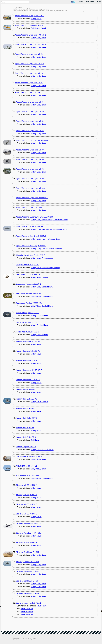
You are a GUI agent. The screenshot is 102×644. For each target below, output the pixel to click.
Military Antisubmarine (42, 258)
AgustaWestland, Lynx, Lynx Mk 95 (30, 169)
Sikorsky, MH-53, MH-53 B (27, 495)
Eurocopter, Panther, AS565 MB (29, 294)
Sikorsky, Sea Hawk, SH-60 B (28, 552)
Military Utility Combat (42, 287)
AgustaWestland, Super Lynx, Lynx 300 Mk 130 (35, 217)
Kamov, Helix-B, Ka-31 (25, 428)
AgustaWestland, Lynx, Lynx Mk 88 (30, 131)
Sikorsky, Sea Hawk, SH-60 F (28, 562)
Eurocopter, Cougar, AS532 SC (28, 274)
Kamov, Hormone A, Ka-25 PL (28, 351)
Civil (35, 440)
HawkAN (27, 612)
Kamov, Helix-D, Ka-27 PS (26, 399)
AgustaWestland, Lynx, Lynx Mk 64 (30, 102)
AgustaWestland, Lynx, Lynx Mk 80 (30, 112)
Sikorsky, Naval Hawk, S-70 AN (28, 603)
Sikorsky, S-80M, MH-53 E (26, 543)
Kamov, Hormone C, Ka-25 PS (28, 380)
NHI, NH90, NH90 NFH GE (27, 466)
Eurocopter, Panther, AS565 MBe (29, 303)
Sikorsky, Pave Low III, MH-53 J (29, 533)
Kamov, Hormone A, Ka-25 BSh (29, 341)
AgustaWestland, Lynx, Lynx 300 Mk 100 (32, 198)
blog (99, 2)
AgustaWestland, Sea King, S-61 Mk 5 (31, 236)
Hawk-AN (27, 609)
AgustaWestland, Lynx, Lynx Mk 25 (29, 83)
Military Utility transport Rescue (46, 239)
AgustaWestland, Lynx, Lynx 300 (29, 207)
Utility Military (38, 459)
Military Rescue (39, 402)
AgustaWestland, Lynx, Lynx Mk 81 (30, 121)
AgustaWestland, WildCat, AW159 (29, 226)
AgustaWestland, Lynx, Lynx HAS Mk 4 (30, 44)
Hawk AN (27, 615)
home (81, 2)
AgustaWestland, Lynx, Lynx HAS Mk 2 (30, 35)
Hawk (42, 606)
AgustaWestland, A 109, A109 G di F (29, 16)
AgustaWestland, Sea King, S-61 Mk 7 (31, 246)
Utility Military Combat (42, 296)
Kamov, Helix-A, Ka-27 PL (26, 389)
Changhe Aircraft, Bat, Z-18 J (28, 265)
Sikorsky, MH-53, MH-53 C (27, 504)
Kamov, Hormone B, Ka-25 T (27, 361)
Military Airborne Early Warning (45, 268)
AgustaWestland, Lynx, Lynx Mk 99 (30, 179)
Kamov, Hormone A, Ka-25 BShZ (29, 370)
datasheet (90, 2)
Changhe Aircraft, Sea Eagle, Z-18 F (30, 255)
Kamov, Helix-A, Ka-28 (25, 408)
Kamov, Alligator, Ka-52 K (26, 447)
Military (36, 19)
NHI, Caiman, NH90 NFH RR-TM (29, 456)
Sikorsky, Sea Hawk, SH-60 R (28, 593)
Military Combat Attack (42, 450)
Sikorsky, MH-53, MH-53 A (26, 485)
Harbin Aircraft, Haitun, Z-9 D (27, 332)
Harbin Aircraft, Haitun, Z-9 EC (28, 322)
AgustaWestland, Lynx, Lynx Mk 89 (30, 150)
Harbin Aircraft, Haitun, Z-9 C (27, 313)
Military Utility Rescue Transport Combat (49, 220)
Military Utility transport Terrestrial (46, 249)
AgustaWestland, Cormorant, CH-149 (30, 25)
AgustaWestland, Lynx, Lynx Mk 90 (30, 159)
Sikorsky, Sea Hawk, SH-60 (27, 581)
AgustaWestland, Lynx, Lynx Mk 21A (29, 64)
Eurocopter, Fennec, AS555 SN (28, 284)
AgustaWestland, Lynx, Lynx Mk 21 (29, 54)
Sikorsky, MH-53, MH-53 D (27, 514)
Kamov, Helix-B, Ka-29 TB (26, 418)
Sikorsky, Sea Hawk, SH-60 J (28, 571)
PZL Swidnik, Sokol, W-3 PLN (28, 476)
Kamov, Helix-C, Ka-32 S (26, 437)
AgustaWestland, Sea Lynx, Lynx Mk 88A (32, 140)
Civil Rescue (38, 28)
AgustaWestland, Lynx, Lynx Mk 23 (29, 73)
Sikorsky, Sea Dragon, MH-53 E (29, 523)
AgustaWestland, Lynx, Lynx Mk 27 (29, 92)
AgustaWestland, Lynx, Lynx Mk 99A (30, 188)
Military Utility (38, 38)
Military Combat (39, 277)
